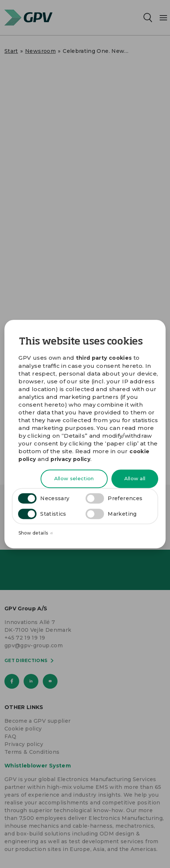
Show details (36, 533)
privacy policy (70, 459)
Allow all (135, 479)
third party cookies (104, 358)
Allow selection (74, 479)
